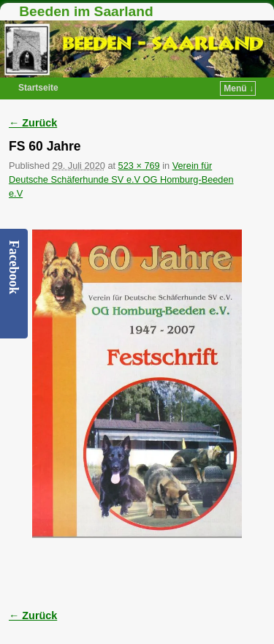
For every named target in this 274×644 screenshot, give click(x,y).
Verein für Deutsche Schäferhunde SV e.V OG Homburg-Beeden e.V (121, 179)
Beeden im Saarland (86, 11)
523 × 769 (139, 166)
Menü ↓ (239, 88)
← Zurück (33, 123)
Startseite (38, 88)
